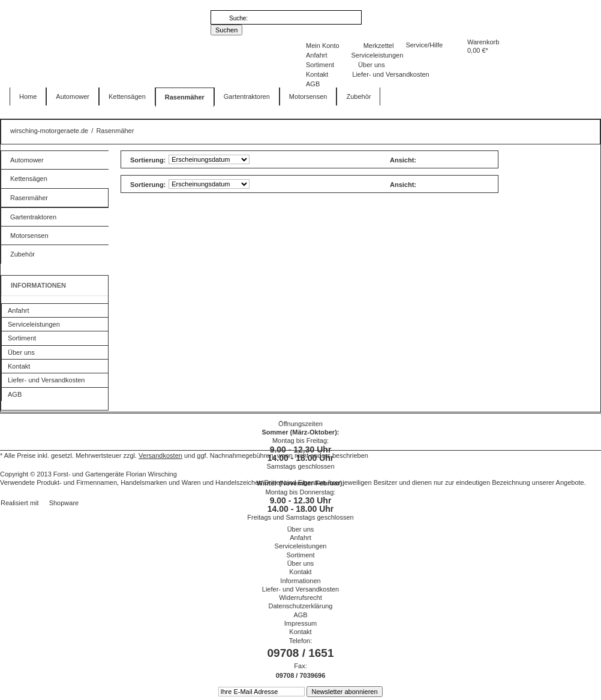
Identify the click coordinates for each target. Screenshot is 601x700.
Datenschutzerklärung (300, 606)
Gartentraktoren (33, 217)
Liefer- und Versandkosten (390, 74)
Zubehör (22, 254)
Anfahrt (316, 55)
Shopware (64, 503)
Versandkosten (160, 455)
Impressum (300, 623)
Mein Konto (323, 46)
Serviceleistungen (377, 55)
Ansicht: (403, 160)
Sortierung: (148, 160)
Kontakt (317, 74)
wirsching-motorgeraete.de (73, 65)
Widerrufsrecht (300, 598)
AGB (313, 84)
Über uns (372, 65)
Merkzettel (379, 46)
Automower (27, 160)
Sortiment (320, 65)
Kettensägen (29, 179)
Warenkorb (444, 52)
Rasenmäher (29, 198)
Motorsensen (29, 236)
